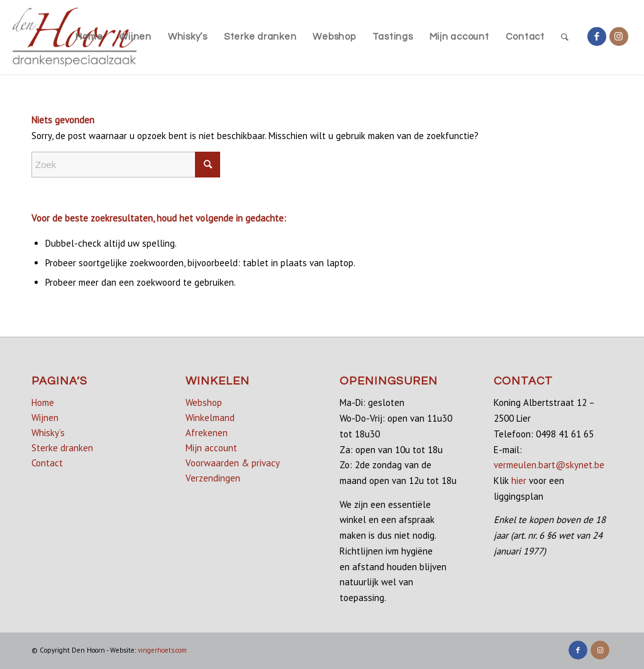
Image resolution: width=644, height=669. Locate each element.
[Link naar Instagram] (619, 37)
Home (43, 402)
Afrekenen (207, 433)
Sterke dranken (62, 448)
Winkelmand (210, 418)
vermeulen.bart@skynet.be (549, 465)
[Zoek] (565, 37)
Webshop (204, 402)
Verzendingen (213, 478)
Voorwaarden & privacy (233, 463)
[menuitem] (89, 37)
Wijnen (45, 418)
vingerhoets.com (162, 650)
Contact (47, 463)
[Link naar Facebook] (597, 37)
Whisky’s (48, 433)
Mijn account (211, 448)
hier (519, 481)
